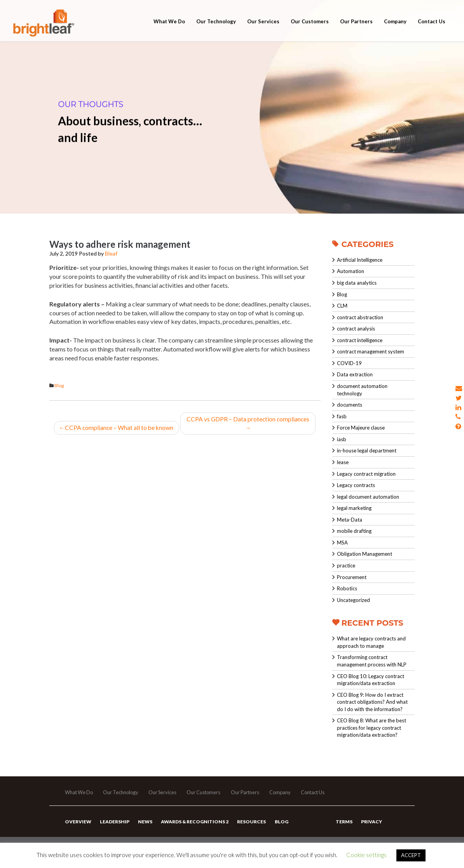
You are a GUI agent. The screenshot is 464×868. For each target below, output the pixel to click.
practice (346, 565)
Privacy (371, 825)
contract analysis (356, 329)
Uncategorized (353, 600)
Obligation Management (365, 554)
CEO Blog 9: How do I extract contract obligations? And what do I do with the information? (372, 702)
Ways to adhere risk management (120, 244)
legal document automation (368, 497)
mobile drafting (354, 531)
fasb (342, 416)
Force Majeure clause (361, 428)
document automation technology (362, 390)
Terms (344, 825)
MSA (342, 543)
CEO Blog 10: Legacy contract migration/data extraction (371, 680)
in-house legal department (367, 451)
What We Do (169, 28)
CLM (342, 306)
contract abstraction (360, 317)
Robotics (347, 588)
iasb (342, 439)
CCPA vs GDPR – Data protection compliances (249, 423)
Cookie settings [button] (366, 855)
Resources (249, 825)
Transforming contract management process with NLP (372, 661)
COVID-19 (349, 363)
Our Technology (216, 28)
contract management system (371, 351)
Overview (78, 825)
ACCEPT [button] (411, 855)
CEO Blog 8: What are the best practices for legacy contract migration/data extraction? (372, 728)
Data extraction (355, 374)
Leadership (114, 825)
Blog (59, 385)
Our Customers (310, 28)
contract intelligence (360, 340)
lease (343, 462)
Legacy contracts (356, 485)
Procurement (352, 577)
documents (350, 405)
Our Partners (356, 28)
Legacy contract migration (366, 474)
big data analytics (357, 283)
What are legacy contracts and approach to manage (371, 642)
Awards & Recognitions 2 (193, 825)
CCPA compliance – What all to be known (117, 428)
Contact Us (432, 28)
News (144, 825)
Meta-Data (350, 520)
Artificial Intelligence (360, 260)
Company (395, 28)
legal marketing (354, 508)
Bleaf (111, 253)
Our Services (263, 28)
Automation (351, 271)
